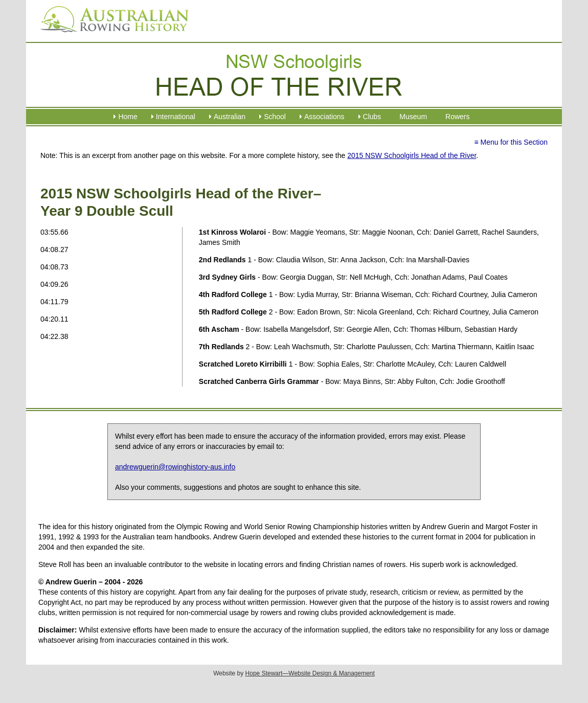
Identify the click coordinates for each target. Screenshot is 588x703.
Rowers (457, 117)
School (275, 117)
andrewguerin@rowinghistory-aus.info (175, 467)
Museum (413, 117)
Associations (324, 117)
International (176, 117)
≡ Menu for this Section (511, 142)
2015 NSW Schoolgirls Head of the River (412, 155)
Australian (230, 117)
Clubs (372, 117)
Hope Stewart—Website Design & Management (310, 673)
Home (128, 117)
